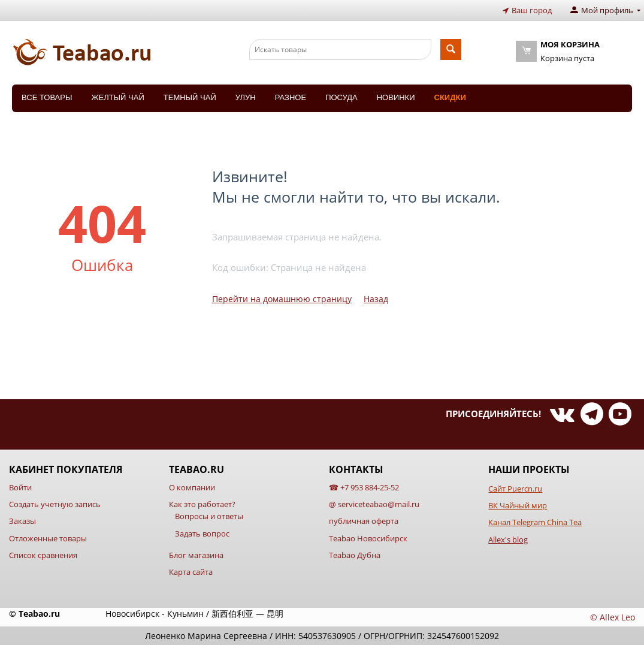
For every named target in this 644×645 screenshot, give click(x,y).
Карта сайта (191, 572)
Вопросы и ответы (209, 516)
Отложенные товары (48, 538)
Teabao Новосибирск (368, 538)
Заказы (22, 521)
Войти (20, 487)
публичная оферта (364, 521)
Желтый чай (117, 97)
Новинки (396, 97)
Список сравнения (43, 555)
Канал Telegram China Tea (535, 522)
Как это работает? (202, 504)
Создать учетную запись (55, 504)
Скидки (450, 97)
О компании (192, 487)
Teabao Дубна (355, 555)
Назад (376, 299)
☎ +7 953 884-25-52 (364, 487)
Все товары (47, 97)
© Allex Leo (613, 617)
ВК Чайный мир (518, 505)
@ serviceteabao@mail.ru (374, 504)
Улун (246, 97)
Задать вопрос (202, 534)
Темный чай (190, 97)
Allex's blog (508, 539)
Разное (291, 97)
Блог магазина (196, 555)
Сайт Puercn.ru (515, 489)
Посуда (341, 97)
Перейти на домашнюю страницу (282, 299)
